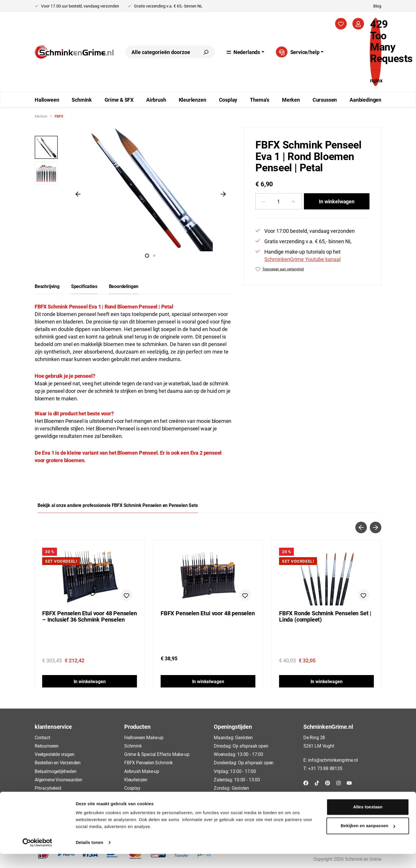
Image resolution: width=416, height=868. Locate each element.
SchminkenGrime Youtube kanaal (302, 259)
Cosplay (132, 788)
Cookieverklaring (51, 796)
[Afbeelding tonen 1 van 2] (147, 256)
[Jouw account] (358, 24)
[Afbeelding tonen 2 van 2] (154, 256)
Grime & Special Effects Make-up (157, 754)
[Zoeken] (206, 52)
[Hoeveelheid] (278, 201)
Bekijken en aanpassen (368, 840)
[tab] (47, 286)
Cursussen (135, 796)
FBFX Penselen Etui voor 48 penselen (208, 613)
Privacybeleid (48, 788)
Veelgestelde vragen (55, 754)
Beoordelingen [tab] (124, 286)
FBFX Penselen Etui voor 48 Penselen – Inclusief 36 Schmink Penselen (90, 616)
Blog (377, 6)
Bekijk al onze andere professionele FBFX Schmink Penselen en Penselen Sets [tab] (118, 505)
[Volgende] (223, 194)
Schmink (133, 746)
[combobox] (161, 52)
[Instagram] (339, 783)
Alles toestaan (368, 821)
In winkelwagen (337, 201)
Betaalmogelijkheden (56, 771)
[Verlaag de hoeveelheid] (264, 201)
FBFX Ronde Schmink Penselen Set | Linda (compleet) (325, 616)
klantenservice (53, 726)
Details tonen (89, 857)
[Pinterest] (328, 783)
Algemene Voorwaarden (58, 779)
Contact (42, 737)
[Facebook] (306, 783)
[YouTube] (349, 783)
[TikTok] (317, 783)
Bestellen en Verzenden (58, 762)
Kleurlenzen (136, 779)
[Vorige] (78, 194)
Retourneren (47, 746)
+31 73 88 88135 (325, 768)
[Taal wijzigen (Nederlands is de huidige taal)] (245, 52)
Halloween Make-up (144, 737)
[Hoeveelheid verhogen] (293, 201)
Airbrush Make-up (142, 771)
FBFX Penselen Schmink (148, 762)
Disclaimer (45, 805)
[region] (133, 194)
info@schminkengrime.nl (333, 760)
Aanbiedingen (138, 805)
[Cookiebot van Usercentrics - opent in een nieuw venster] (37, 857)
